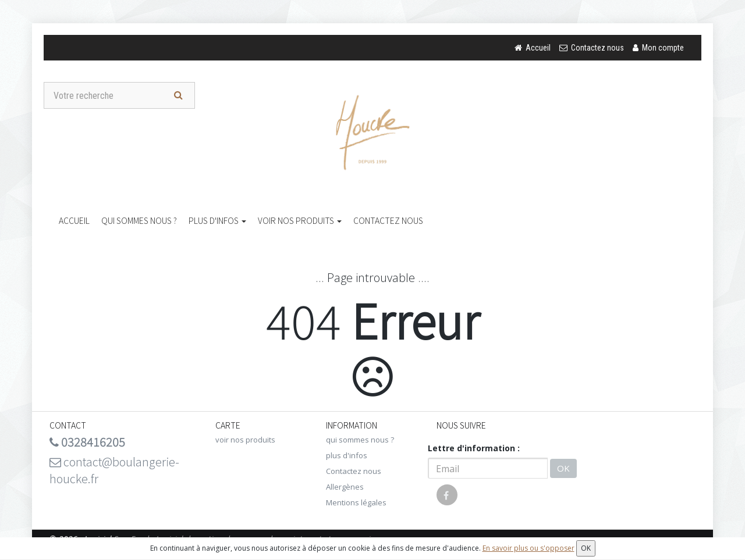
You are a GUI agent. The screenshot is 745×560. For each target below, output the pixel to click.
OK (563, 468)
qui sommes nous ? (139, 220)
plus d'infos (217, 220)
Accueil (74, 220)
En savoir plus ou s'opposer (528, 548)
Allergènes (345, 487)
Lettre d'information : (474, 448)
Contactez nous (388, 220)
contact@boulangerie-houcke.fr (114, 470)
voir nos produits (300, 220)
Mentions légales (356, 502)
